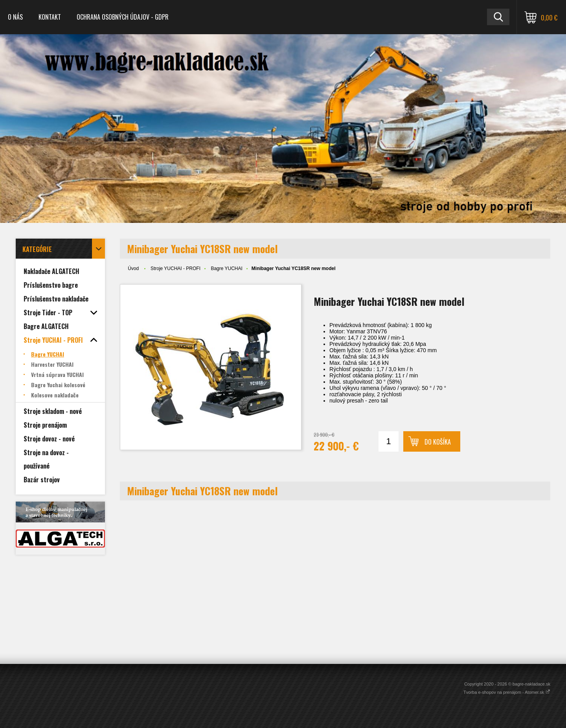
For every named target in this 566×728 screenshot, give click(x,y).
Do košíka (438, 442)
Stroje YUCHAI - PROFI (175, 268)
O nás (15, 17)
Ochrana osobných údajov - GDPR (123, 17)
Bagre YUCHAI (226, 268)
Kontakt (50, 17)
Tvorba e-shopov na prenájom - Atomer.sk (507, 692)
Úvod (133, 268)
